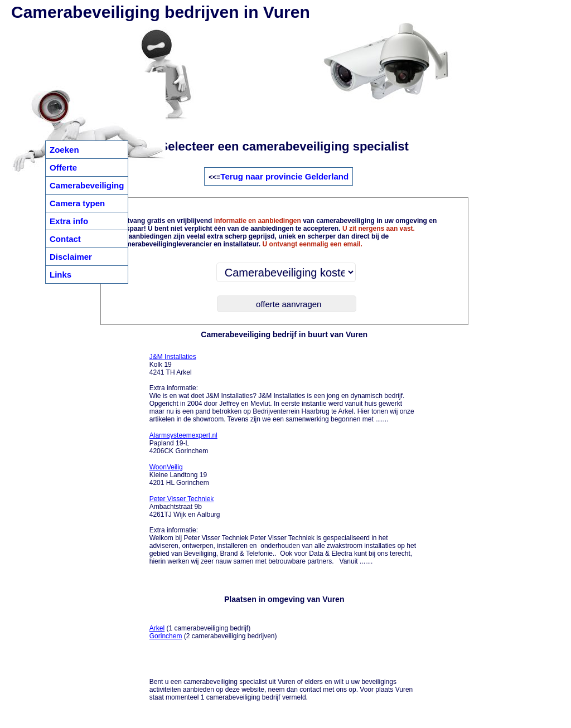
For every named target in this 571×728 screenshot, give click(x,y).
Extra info (69, 221)
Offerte (63, 168)
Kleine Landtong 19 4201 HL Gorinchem (179, 475)
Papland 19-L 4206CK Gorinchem (183, 443)
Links (61, 275)
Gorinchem (166, 636)
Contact (65, 239)
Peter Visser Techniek (182, 499)
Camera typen (77, 203)
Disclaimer (71, 257)
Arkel (157, 628)
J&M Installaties (173, 357)
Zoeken (64, 150)
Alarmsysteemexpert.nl (183, 435)
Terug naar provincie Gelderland (284, 176)
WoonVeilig (166, 467)
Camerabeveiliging (87, 185)
